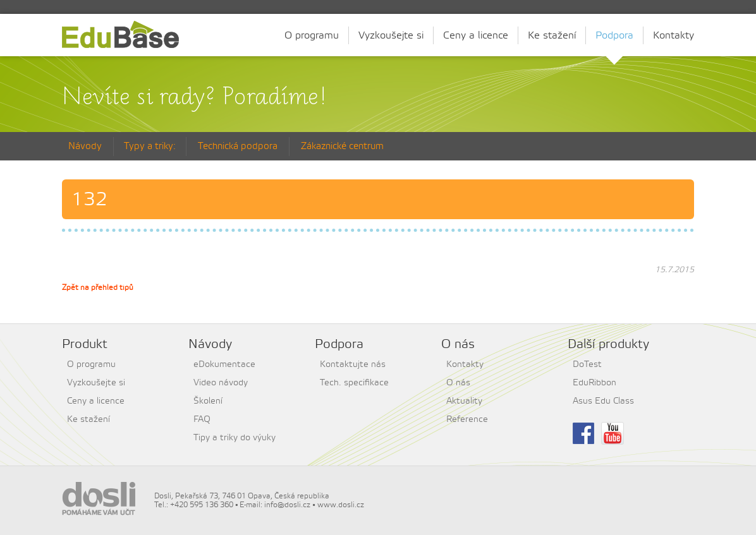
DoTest (587, 364)
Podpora (614, 37)
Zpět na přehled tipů (98, 287)
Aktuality (464, 401)
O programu (312, 35)
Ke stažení (552, 35)
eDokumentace (224, 364)
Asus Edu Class (603, 401)
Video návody (221, 383)
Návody (85, 146)
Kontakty (674, 35)
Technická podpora (238, 146)
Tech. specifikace (354, 383)
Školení (208, 401)
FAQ (202, 419)
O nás (458, 383)
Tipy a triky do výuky (235, 438)
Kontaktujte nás (353, 364)
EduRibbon (594, 383)
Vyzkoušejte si (391, 35)
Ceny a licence (476, 35)
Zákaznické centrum (342, 146)
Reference (467, 419)
